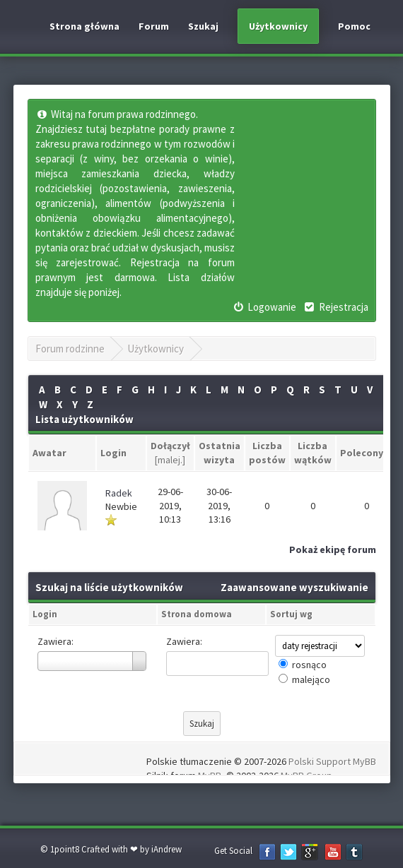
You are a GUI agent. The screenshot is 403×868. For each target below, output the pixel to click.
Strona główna (84, 26)
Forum (154, 26)
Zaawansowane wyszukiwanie (294, 587)
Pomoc (354, 26)
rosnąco (309, 665)
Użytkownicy (278, 26)
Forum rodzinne (70, 349)
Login (45, 614)
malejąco (311, 679)
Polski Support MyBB (332, 761)
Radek (119, 493)
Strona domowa (197, 614)
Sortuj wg (291, 614)
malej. (170, 460)
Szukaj (203, 26)
